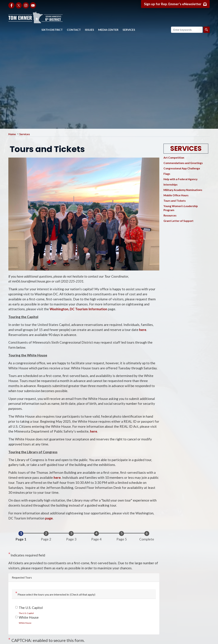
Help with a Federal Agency (180, 179)
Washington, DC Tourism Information (78, 309)
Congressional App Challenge (182, 168)
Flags (167, 174)
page (49, 518)
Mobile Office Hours (176, 195)
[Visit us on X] (19, 5)
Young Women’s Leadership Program (181, 208)
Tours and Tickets (175, 201)
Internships (170, 184)
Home (12, 134)
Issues (89, 30)
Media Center (108, 30)
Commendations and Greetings (183, 163)
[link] (26, 613)
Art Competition (174, 158)
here (143, 330)
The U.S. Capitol (31, 608)
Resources (170, 215)
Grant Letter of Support (178, 221)
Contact (74, 30)
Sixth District (52, 30)
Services (129, 30)
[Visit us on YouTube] (33, 5)
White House (29, 617)
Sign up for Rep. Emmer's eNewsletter (172, 4)
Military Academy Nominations (183, 190)
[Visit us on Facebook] (11, 5)
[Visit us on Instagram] (26, 5)
